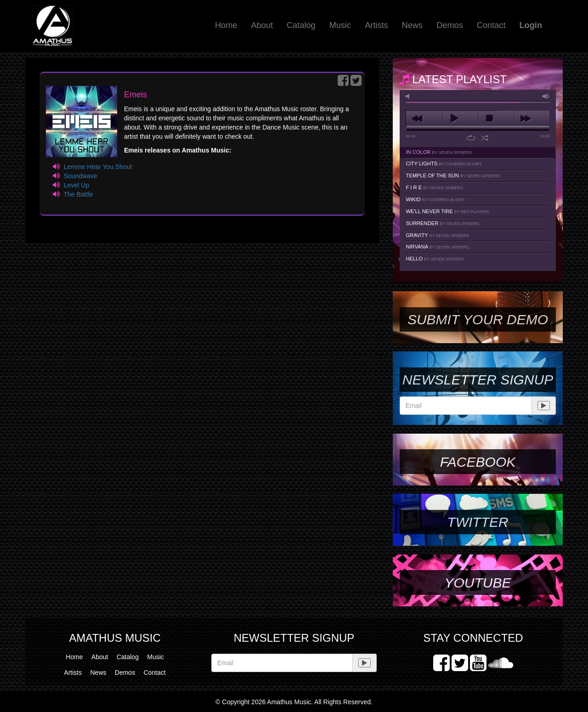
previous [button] (424, 119)
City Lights (444, 164)
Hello (435, 259)
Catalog (301, 25)
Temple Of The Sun (453, 175)
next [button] (532, 119)
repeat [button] (471, 138)
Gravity (437, 235)
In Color (439, 152)
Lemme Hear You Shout (98, 167)
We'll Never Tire (447, 211)
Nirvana (437, 247)
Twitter (478, 522)
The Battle (78, 194)
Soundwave (81, 176)
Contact (491, 25)
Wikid (435, 199)
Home (226, 25)
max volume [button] (546, 96)
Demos (450, 25)
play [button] (460, 119)
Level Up (76, 185)
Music (340, 25)
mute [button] (409, 96)
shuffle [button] (485, 138)
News (412, 25)
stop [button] (496, 119)
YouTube (478, 583)
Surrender (442, 223)
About (262, 25)
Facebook (478, 462)
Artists (376, 25)
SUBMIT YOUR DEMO (478, 319)
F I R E (434, 187)
